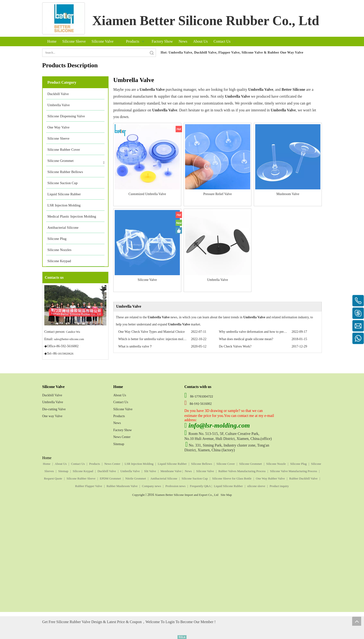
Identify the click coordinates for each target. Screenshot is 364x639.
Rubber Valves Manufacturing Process (242, 471)
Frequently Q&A (201, 486)
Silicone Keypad (83, 471)
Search (152, 53)
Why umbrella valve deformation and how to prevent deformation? (264, 332)
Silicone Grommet (250, 464)
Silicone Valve (147, 280)
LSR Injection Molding (139, 464)
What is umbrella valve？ (135, 346)
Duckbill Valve (52, 395)
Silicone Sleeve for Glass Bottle (232, 478)
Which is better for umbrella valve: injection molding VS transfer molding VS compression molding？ (187, 339)
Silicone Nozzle (276, 464)
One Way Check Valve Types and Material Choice (152, 332)
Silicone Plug (298, 464)
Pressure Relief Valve (218, 194)
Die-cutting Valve (54, 409)
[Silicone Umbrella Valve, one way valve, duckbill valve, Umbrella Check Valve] (283, 387)
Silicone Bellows (201, 464)
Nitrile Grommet (136, 478)
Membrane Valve (171, 471)
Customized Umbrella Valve (147, 194)
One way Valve (52, 416)
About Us (120, 395)
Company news (152, 486)
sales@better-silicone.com (69, 339)
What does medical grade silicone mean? (246, 339)
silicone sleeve (256, 486)
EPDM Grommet (110, 478)
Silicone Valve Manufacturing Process (293, 471)
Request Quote (53, 478)
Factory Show (123, 430)
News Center (122, 437)
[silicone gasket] (64, 18)
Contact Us (121, 402)
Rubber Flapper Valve (89, 486)
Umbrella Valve (218, 280)
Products (119, 416)
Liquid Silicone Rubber (172, 464)
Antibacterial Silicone (164, 478)
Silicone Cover (226, 464)
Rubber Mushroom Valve (122, 486)
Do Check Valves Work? (235, 346)
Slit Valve (150, 471)
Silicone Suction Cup (195, 478)
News (117, 423)
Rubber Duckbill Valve (303, 478)
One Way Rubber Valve (270, 478)
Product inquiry (279, 486)
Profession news (175, 486)
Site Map (226, 495)
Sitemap (119, 444)
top (357, 621)
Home (47, 464)
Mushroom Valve (288, 194)
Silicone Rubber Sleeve (81, 478)
